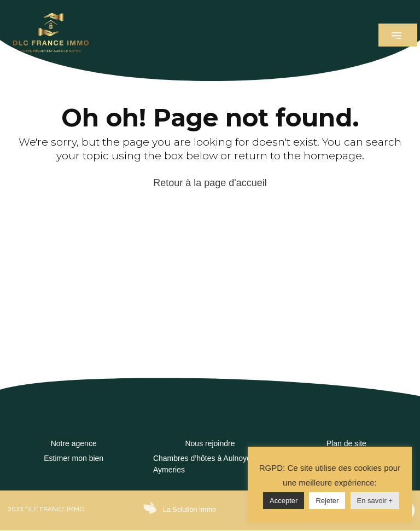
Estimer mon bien (74, 458)
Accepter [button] (284, 501)
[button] (398, 35)
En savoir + (375, 501)
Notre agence (74, 443)
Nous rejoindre (210, 443)
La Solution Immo (188, 510)
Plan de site (346, 443)
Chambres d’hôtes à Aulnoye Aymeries (202, 464)
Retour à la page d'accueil (210, 183)
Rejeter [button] (327, 501)
